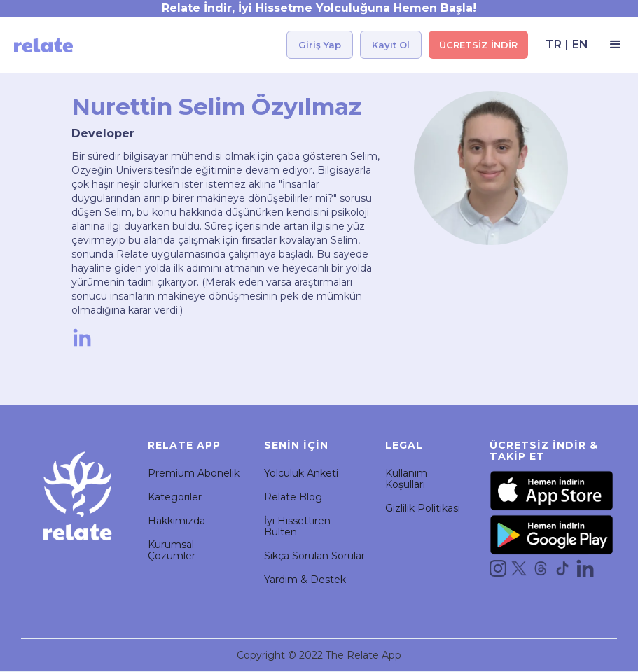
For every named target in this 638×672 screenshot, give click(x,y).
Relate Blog (293, 497)
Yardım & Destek (305, 580)
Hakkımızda (176, 521)
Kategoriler (175, 497)
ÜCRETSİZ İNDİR (478, 45)
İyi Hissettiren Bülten (297, 526)
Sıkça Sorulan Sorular (314, 556)
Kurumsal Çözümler (172, 550)
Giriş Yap (320, 45)
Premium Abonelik (194, 473)
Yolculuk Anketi (301, 473)
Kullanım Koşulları (406, 479)
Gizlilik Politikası (423, 508)
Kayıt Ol (391, 45)
